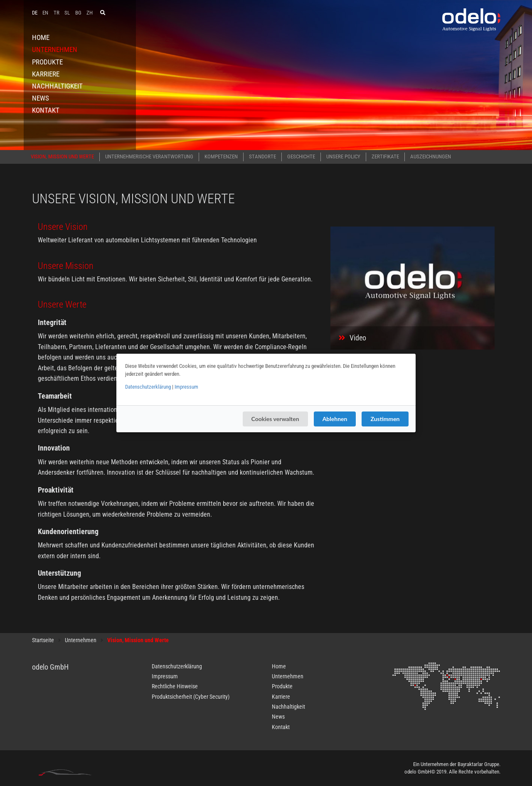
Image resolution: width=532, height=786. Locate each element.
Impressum (186, 387)
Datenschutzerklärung (148, 387)
